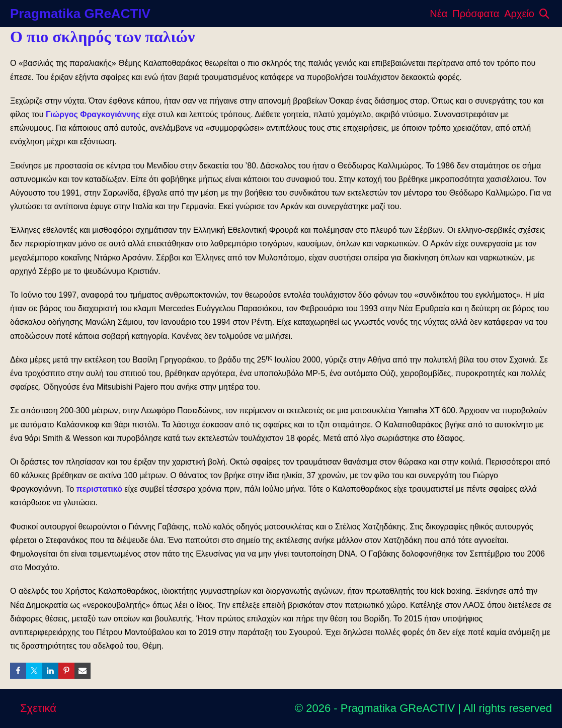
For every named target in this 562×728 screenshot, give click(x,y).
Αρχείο (519, 14)
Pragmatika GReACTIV (80, 14)
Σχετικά (38, 708)
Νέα (438, 14)
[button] (544, 14)
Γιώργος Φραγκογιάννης (93, 114)
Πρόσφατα (476, 14)
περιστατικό (99, 489)
